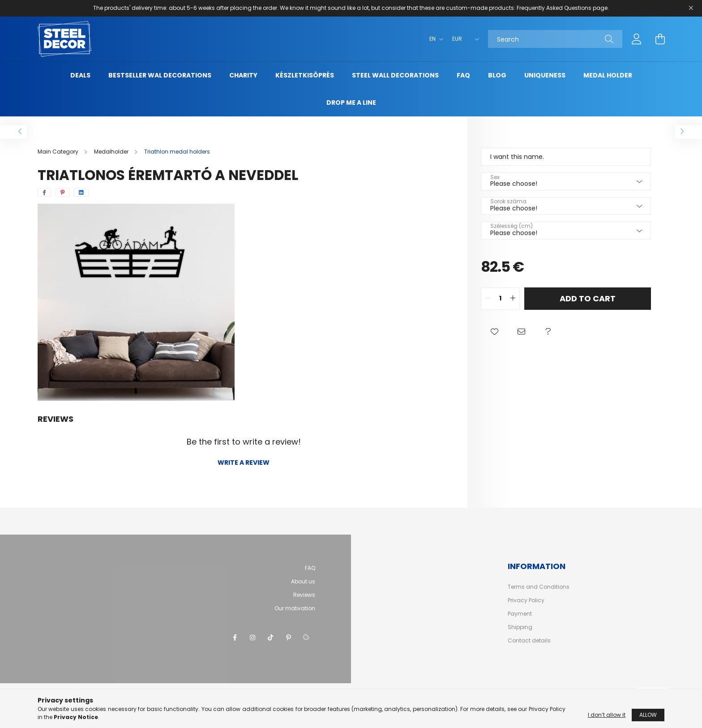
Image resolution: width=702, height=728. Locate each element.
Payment (520, 614)
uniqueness (545, 75)
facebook (235, 638)
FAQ (463, 75)
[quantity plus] (513, 299)
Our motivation (295, 608)
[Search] (555, 39)
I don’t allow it (607, 715)
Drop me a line (351, 103)
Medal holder (608, 75)
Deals (80, 75)
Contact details (529, 641)
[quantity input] (500, 299)
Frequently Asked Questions (554, 8)
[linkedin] (81, 193)
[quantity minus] (488, 299)
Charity (243, 75)
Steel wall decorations (395, 75)
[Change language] (434, 39)
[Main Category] (59, 152)
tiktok (270, 638)
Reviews (304, 595)
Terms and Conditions (539, 587)
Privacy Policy (526, 600)
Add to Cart (588, 298)
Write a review (244, 462)
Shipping (520, 627)
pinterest (288, 638)
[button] (494, 332)
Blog (497, 75)
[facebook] (44, 193)
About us (303, 581)
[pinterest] (62, 193)
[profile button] (637, 39)
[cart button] (660, 39)
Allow (648, 715)
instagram (253, 638)
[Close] (691, 8)
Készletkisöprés (305, 75)
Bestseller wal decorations (160, 75)
